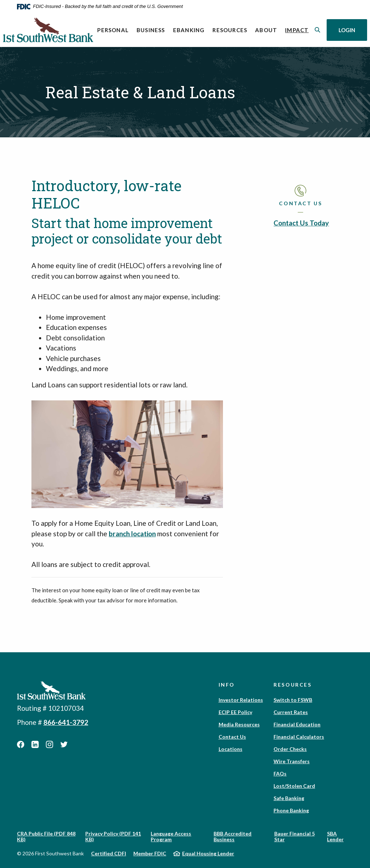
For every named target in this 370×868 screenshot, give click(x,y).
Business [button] (151, 30)
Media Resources (239, 724)
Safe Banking (289, 798)
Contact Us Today (301, 223)
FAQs (280, 774)
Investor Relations (241, 700)
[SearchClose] (318, 30)
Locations (231, 749)
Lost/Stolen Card (294, 786)
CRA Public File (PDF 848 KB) (46, 836)
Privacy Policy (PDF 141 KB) (113, 836)
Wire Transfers (292, 761)
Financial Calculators (299, 737)
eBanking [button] (189, 30)
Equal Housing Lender (208, 853)
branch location (132, 534)
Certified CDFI (109, 853)
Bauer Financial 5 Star (294, 836)
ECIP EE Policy (235, 712)
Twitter (64, 744)
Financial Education (297, 724)
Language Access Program (171, 836)
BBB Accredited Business (233, 836)
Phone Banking (291, 810)
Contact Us (232, 737)
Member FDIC (150, 853)
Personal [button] (113, 30)
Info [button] (227, 685)
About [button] (266, 30)
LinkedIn (35, 744)
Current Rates (291, 712)
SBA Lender (335, 836)
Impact (299, 29)
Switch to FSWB (293, 700)
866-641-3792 (66, 722)
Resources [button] (230, 30)
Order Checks (290, 749)
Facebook (21, 744)
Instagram (50, 744)
